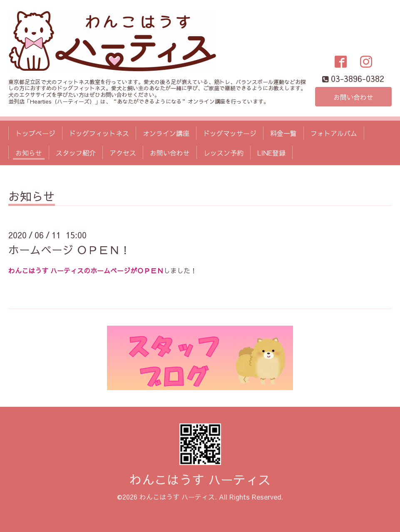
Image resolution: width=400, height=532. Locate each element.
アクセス (123, 153)
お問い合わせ (353, 97)
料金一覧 (283, 133)
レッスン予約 (224, 153)
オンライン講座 (166, 133)
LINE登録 (271, 153)
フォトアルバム (334, 133)
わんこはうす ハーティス (200, 479)
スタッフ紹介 (76, 153)
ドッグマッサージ (230, 133)
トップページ (35, 133)
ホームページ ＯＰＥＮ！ (70, 250)
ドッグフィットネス (99, 133)
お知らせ (29, 153)
